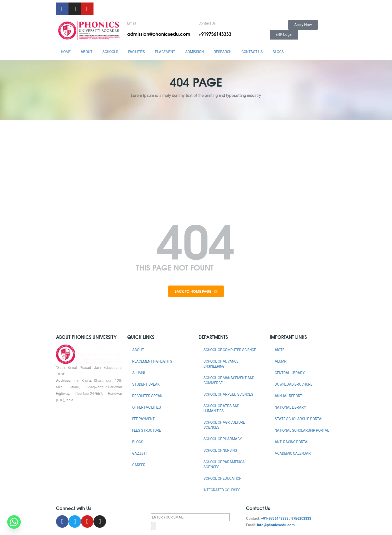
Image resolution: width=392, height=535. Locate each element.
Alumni (138, 373)
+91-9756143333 (275, 518)
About (138, 350)
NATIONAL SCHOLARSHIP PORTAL (302, 430)
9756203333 (301, 518)
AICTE (280, 350)
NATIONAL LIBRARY (290, 407)
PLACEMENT (165, 52)
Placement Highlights (152, 361)
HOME (66, 52)
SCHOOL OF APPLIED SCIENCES (228, 394)
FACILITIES (137, 52)
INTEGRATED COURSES (222, 490)
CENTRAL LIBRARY (290, 373)
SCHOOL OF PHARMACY (223, 439)
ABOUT (87, 52)
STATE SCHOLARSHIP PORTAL (299, 419)
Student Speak (146, 384)
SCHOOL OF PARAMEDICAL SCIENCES (225, 464)
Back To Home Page (196, 291)
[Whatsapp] (14, 522)
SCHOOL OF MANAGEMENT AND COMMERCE (229, 380)
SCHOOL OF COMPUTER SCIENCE (230, 350)
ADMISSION (194, 52)
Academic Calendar (293, 453)
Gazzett (140, 453)
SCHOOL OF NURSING (220, 450)
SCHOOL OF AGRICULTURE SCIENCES (224, 425)
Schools (110, 52)
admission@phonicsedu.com (159, 34)
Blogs (278, 52)
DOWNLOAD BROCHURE (294, 384)
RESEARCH (223, 52)
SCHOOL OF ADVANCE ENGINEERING (221, 364)
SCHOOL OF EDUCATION (222, 478)
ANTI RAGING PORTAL (292, 442)
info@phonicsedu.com (276, 525)
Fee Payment (143, 419)
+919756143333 (215, 34)
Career (139, 465)
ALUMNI (281, 361)
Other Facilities (147, 407)
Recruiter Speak (147, 396)
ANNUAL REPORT (288, 396)
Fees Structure (147, 430)
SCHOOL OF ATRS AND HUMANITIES (221, 408)
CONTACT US (252, 52)
